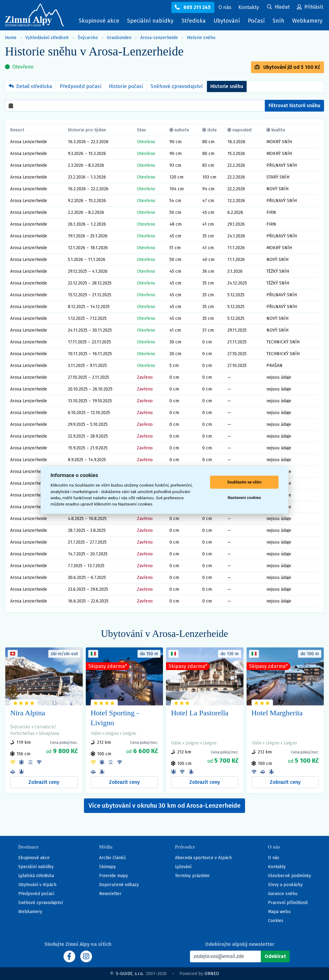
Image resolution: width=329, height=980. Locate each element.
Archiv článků (112, 858)
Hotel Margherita (277, 713)
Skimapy (107, 867)
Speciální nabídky (150, 21)
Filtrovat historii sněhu (294, 106)
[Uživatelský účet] (278, 7)
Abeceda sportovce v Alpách (203, 858)
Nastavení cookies (244, 498)
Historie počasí (126, 86)
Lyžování (183, 867)
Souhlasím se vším (244, 482)
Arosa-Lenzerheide (159, 38)
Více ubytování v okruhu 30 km (164, 806)
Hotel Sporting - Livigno (115, 718)
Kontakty (277, 867)
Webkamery (307, 21)
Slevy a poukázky (285, 885)
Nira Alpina (28, 713)
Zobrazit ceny (44, 782)
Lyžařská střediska (36, 876)
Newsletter (110, 894)
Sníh (280, 22)
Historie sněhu (201, 38)
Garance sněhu (283, 894)
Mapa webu (279, 912)
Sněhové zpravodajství (177, 86)
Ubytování (228, 22)
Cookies (276, 921)
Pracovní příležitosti (288, 903)
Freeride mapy (114, 876)
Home (11, 38)
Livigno (112, 733)
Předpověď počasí (81, 86)
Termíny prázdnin (192, 876)
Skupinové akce (99, 21)
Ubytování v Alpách (37, 885)
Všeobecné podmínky (290, 876)
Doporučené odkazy (119, 885)
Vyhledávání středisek (47, 38)
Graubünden (119, 38)
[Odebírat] (275, 956)
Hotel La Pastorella (200, 713)
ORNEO (212, 974)
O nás (274, 858)
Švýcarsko (88, 38)
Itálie (96, 733)
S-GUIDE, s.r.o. (130, 974)
